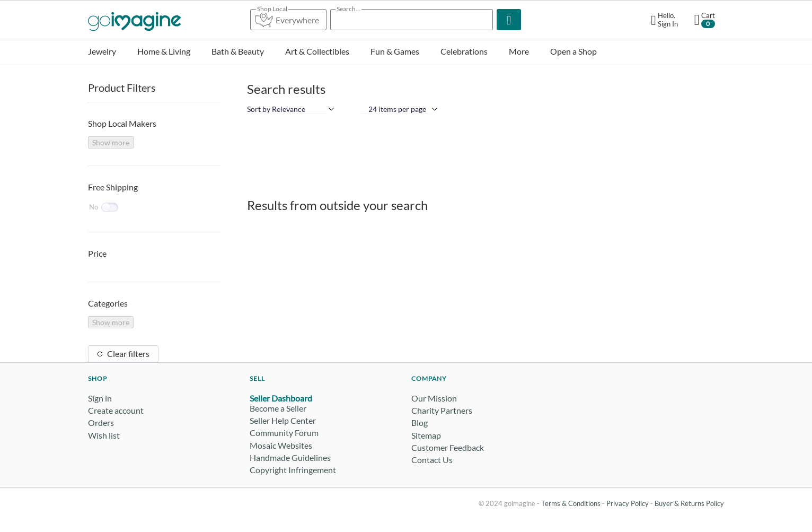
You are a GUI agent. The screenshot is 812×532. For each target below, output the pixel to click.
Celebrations (464, 51)
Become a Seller (278, 408)
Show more (111, 142)
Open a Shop (573, 51)
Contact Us (432, 460)
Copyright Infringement (293, 470)
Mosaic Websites (281, 445)
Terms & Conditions (571, 503)
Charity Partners (442, 410)
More (519, 51)
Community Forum (284, 433)
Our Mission (434, 398)
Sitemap (426, 435)
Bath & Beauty (238, 51)
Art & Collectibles (317, 51)
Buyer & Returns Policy (689, 503)
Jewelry (102, 51)
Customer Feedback (448, 447)
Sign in (100, 398)
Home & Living (164, 51)
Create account (116, 410)
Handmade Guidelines (290, 457)
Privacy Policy (628, 503)
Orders (101, 422)
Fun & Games (395, 51)
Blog (420, 422)
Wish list (104, 435)
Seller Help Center (283, 420)
